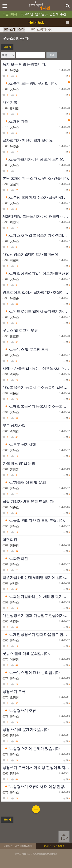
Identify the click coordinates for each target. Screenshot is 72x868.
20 (17, 760)
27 (17, 190)
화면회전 (10, 540)
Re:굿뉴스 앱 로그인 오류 (26, 348)
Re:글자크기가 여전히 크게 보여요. (33, 158)
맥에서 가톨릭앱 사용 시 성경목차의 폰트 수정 (37, 368)
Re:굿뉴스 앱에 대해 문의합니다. (31, 672)
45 (17, 665)
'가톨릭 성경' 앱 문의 (19, 463)
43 (17, 779)
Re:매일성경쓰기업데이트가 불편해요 (36, 272)
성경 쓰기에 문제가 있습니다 (26, 730)
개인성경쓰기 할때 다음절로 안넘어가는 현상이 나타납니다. (37, 616)
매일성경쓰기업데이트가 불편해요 (30, 254)
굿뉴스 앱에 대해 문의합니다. (26, 654)
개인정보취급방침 (24, 846)
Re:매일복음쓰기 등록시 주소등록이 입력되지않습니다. (37, 405)
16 (17, 608)
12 (17, 152)
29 (17, 380)
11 (17, 171)
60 (17, 741)
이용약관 (8, 846)
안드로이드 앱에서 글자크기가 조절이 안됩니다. (37, 292)
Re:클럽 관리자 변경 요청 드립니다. (34, 520)
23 (17, 722)
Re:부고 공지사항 (19, 444)
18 (17, 532)
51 (17, 475)
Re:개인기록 (15, 120)
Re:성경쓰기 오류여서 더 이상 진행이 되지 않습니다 (37, 786)
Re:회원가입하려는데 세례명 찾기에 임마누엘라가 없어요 (37, 596)
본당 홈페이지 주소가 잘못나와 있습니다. (36, 178)
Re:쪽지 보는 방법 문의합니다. (30, 82)
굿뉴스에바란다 (14, 29)
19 (17, 266)
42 (17, 437)
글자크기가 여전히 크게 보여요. (28, 140)
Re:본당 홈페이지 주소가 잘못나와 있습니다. (37, 196)
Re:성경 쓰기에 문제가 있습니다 (31, 748)
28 (17, 684)
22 (17, 494)
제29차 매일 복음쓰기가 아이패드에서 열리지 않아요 (37, 216)
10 (17, 114)
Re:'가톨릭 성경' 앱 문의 (24, 482)
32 (17, 342)
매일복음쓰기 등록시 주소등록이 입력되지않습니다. (37, 387)
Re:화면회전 (15, 558)
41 (17, 513)
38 (17, 304)
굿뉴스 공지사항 (41, 29)
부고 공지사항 (14, 425)
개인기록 (10, 102)
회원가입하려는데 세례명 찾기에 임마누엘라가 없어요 (37, 578)
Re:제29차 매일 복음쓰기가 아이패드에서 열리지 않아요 (37, 234)
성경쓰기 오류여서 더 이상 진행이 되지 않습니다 (37, 768)
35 (17, 418)
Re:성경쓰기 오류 (19, 710)
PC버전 (48, 846)
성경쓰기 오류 (14, 692)
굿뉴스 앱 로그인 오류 (20, 330)
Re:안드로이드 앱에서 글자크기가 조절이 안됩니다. (37, 310)
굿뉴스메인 (59, 846)
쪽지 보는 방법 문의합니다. (24, 64)
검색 (52, 55)
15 (17, 646)
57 (17, 703)
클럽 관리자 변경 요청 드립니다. (28, 501)
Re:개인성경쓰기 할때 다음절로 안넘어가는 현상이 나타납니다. (37, 634)
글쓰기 (7, 47)
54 (17, 551)
